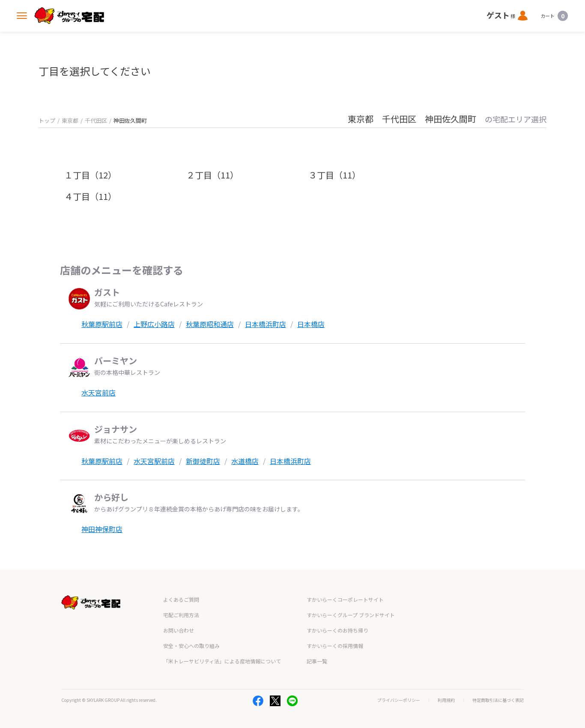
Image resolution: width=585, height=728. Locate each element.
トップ (47, 120)
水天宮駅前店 (154, 461)
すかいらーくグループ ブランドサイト (351, 615)
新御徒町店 (203, 461)
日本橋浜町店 (266, 324)
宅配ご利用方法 (181, 615)
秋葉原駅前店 (102, 324)
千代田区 (96, 120)
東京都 (70, 120)
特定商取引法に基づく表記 (498, 700)
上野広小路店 (154, 324)
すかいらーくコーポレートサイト (345, 599)
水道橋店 (245, 461)
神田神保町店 (102, 529)
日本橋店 (311, 324)
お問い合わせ (179, 630)
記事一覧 (317, 661)
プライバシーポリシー (399, 700)
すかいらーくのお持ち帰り (337, 630)
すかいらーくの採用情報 (335, 646)
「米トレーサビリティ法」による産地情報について (222, 661)
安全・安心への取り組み (191, 646)
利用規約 (446, 700)
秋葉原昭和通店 (210, 324)
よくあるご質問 (181, 599)
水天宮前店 (98, 392)
